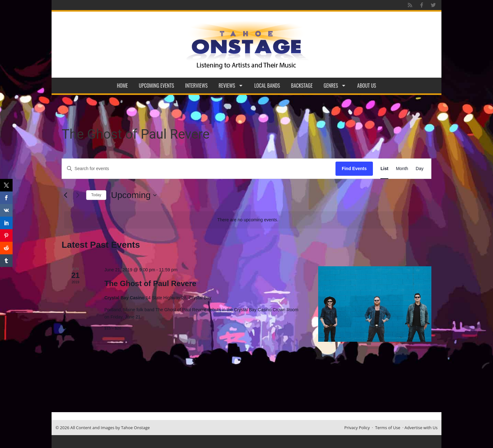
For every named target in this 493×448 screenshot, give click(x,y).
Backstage (302, 86)
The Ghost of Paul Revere (150, 283)
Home (122, 86)
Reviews (231, 86)
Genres (335, 86)
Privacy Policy (357, 428)
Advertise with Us (421, 428)
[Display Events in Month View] (402, 169)
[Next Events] (78, 195)
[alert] (248, 220)
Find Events (354, 169)
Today (96, 195)
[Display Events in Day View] (420, 169)
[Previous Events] (65, 195)
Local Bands (267, 86)
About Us (367, 86)
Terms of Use (388, 428)
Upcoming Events (157, 86)
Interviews (197, 86)
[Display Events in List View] (384, 169)
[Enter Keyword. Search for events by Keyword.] (199, 169)
